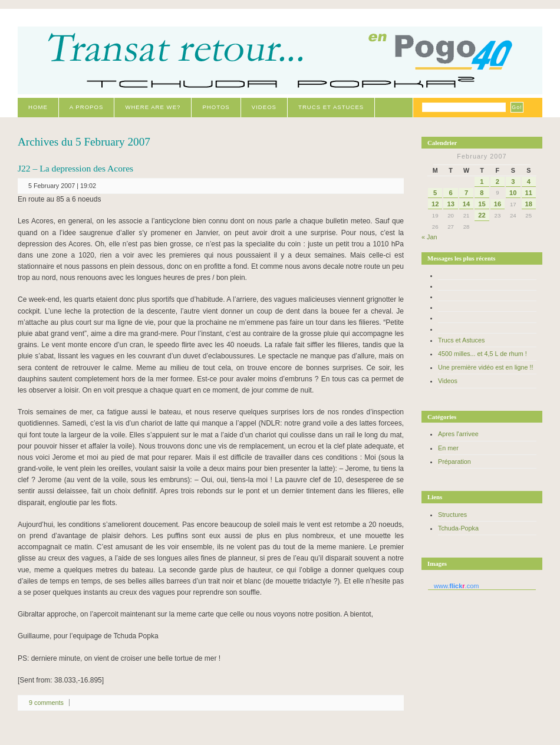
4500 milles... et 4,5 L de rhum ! (482, 354)
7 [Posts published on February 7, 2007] (466, 193)
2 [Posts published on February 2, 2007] (498, 182)
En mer (448, 448)
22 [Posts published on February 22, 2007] (482, 215)
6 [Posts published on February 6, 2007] (451, 193)
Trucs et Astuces (331, 107)
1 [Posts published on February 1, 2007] (482, 182)
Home (38, 107)
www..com (456, 586)
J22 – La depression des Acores (75, 168)
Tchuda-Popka (458, 528)
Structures (452, 515)
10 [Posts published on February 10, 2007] (513, 193)
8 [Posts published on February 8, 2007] (482, 193)
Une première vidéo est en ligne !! (485, 367)
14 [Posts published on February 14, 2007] (466, 204)
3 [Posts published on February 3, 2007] (513, 182)
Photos (216, 107)
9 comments (46, 703)
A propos (87, 107)
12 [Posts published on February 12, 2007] (435, 204)
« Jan (429, 237)
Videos (264, 107)
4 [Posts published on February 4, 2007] (529, 182)
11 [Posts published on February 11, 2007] (529, 193)
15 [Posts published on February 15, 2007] (482, 204)
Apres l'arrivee (458, 434)
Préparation (454, 461)
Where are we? (153, 107)
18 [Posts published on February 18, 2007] (529, 204)
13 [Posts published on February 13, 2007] (450, 204)
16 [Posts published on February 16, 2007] (498, 204)
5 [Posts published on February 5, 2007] (435, 193)
